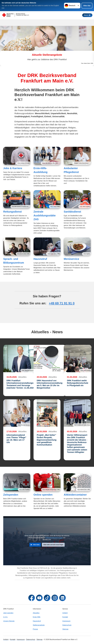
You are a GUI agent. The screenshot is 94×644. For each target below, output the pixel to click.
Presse (35, 629)
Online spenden (43, 495)
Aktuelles (36, 613)
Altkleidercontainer (75, 495)
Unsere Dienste (9, 621)
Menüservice (71, 259)
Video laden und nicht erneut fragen (53, 545)
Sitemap (65, 629)
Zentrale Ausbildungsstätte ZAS (45, 215)
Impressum (66, 621)
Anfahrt (65, 613)
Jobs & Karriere (13, 168)
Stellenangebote (39, 625)
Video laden (36, 545)
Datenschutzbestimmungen (54, 538)
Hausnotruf (40, 259)
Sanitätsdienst (72, 212)
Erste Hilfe (37, 617)
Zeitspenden (11, 495)
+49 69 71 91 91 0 (62, 303)
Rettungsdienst (12, 212)
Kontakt (65, 617)
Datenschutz (67, 625)
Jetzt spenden (8, 613)
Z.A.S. (5, 617)
